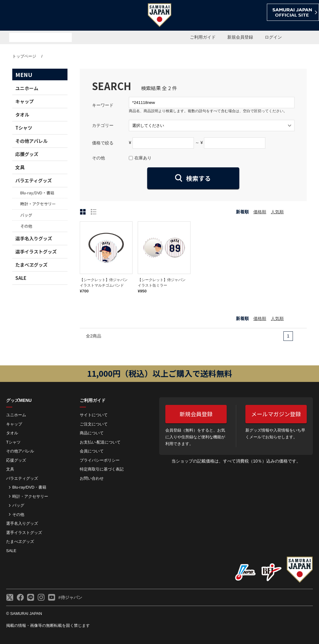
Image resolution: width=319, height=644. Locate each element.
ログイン (273, 37)
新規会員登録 (240, 37)
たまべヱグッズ (31, 265)
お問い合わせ (92, 478)
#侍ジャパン (70, 597)
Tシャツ (24, 128)
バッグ (26, 215)
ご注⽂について (94, 424)
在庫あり (143, 158)
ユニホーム (27, 88)
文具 (20, 167)
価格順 (260, 212)
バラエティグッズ (34, 180)
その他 (26, 226)
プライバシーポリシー (100, 460)
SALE (21, 278)
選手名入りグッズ (34, 238)
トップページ (24, 56)
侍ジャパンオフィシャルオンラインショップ (35, 16)
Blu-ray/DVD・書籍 (37, 193)
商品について (92, 433)
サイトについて (94, 415)
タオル (22, 114)
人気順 (277, 212)
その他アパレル (31, 141)
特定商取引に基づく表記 (102, 469)
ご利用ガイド (203, 37)
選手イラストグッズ (36, 252)
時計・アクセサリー (38, 204)
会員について (92, 451)
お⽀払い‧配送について (100, 442)
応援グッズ (27, 154)
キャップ (25, 101)
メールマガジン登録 (276, 414)
